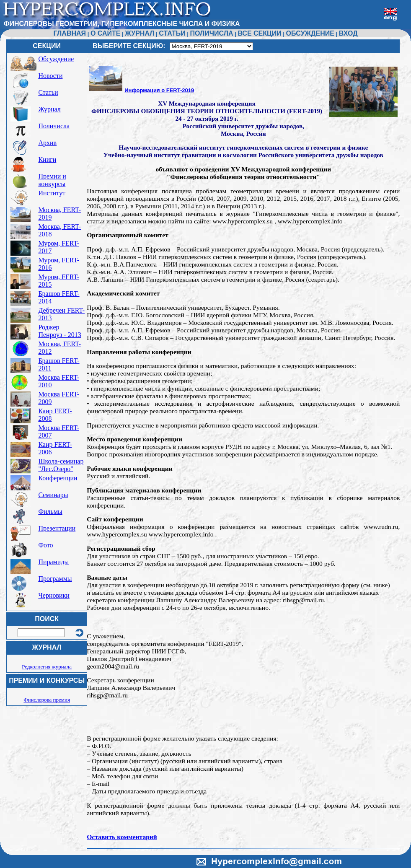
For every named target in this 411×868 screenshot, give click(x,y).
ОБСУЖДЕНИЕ (310, 33)
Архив (47, 143)
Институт (52, 193)
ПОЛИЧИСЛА (212, 33)
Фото (45, 545)
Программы (55, 579)
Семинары (53, 495)
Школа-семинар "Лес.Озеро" (61, 465)
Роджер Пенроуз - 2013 (59, 331)
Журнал (49, 109)
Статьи (48, 92)
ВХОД (348, 33)
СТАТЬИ (172, 33)
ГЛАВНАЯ (70, 33)
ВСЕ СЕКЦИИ (259, 33)
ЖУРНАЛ (140, 33)
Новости (50, 76)
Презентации (57, 528)
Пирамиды (53, 562)
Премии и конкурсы (52, 180)
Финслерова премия (47, 700)
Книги (47, 159)
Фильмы (50, 512)
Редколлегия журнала (47, 667)
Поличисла (54, 126)
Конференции (58, 478)
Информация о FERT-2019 (159, 90)
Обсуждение (56, 59)
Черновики (54, 595)
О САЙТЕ (106, 33)
